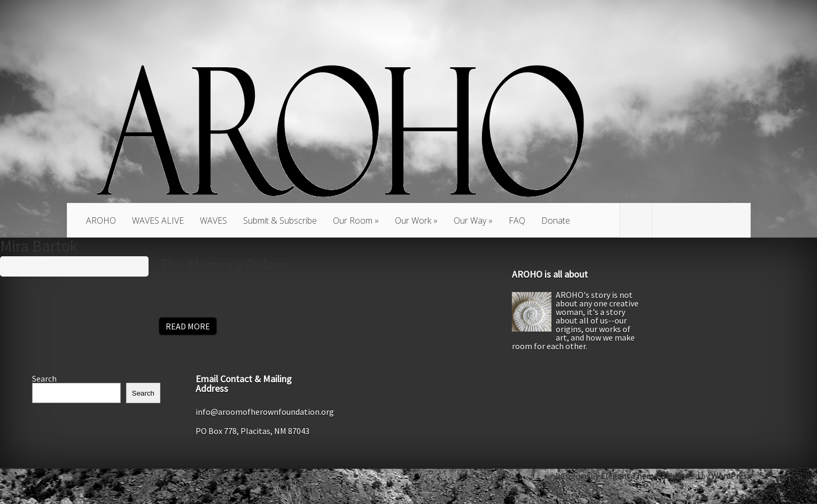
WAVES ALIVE (158, 220)
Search (44, 379)
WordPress (731, 476)
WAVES (213, 220)
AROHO (101, 220)
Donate (556, 220)
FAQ (517, 220)
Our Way (470, 220)
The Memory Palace (224, 264)
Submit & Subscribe (280, 220)
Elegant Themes (631, 476)
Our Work (413, 220)
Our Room (353, 220)
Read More (188, 326)
